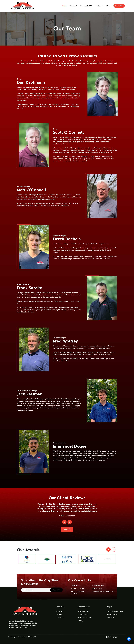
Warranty (111, 618)
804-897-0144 (97, 589)
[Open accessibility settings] (129, 639)
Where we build (85, 6)
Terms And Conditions (115, 612)
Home (64, 6)
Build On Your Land (85, 618)
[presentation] (64, 522)
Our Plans (98, 6)
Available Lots (83, 615)
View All (67, 530)
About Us (73, 6)
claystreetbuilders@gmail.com (103, 592)
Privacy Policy (112, 615)
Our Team (59, 615)
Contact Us (119, 6)
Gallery (108, 6)
